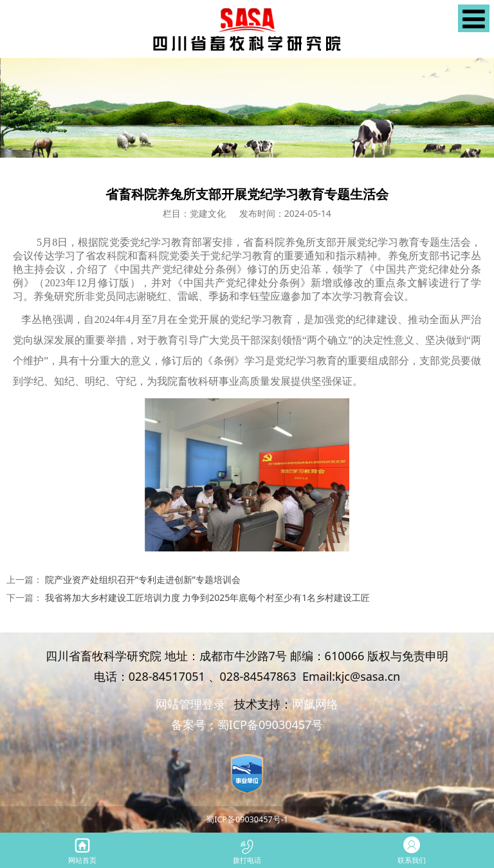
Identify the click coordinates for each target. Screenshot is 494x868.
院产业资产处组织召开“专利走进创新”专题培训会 (143, 579)
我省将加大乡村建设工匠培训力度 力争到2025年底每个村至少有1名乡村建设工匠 (208, 597)
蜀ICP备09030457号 (270, 725)
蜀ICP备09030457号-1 (247, 819)
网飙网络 (315, 704)
